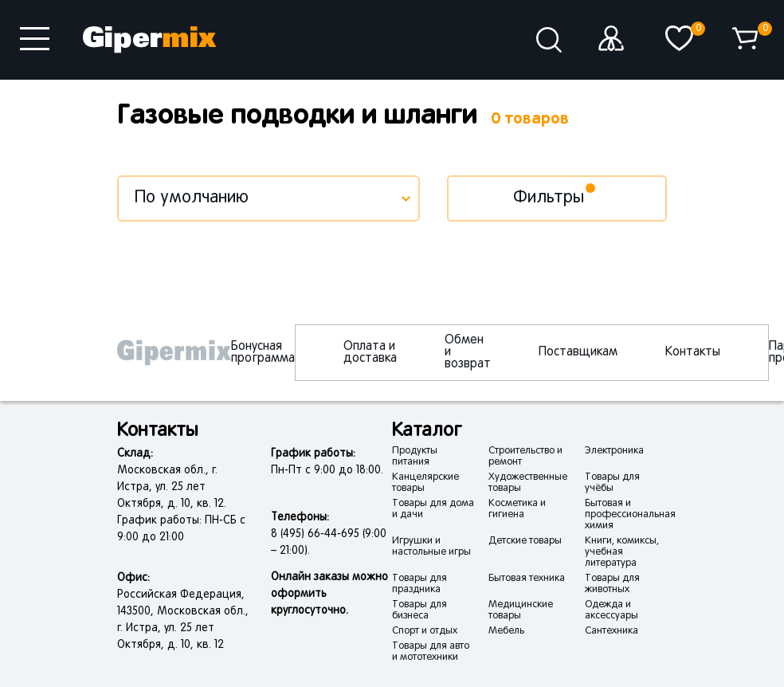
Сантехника (612, 631)
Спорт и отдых (425, 631)
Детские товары (525, 541)
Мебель (506, 631)
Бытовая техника (527, 579)
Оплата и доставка (370, 353)
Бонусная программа (263, 353)
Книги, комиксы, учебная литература (622, 552)
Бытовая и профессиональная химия (630, 515)
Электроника (614, 451)
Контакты (693, 352)
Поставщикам (578, 352)
